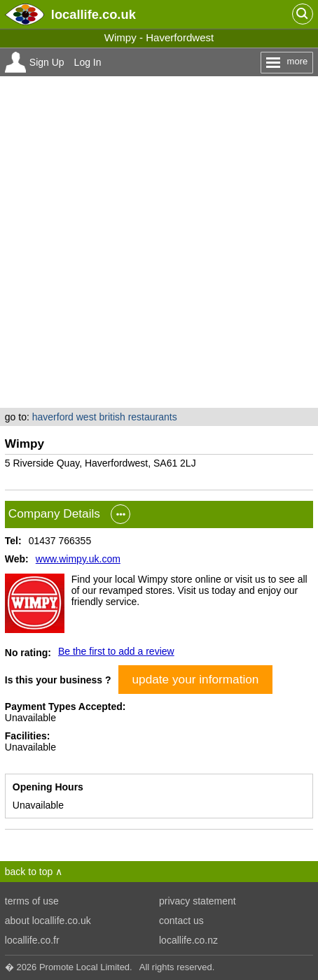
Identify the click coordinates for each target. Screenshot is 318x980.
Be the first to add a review (116, 651)
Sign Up (47, 62)
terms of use (32, 901)
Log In (88, 62)
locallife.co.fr (32, 940)
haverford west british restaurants (105, 417)
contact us (181, 921)
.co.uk (94, 14)
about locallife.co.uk (48, 921)
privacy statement (198, 901)
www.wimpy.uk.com (78, 559)
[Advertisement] (159, 242)
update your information (196, 679)
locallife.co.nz (188, 940)
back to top (29, 872)
